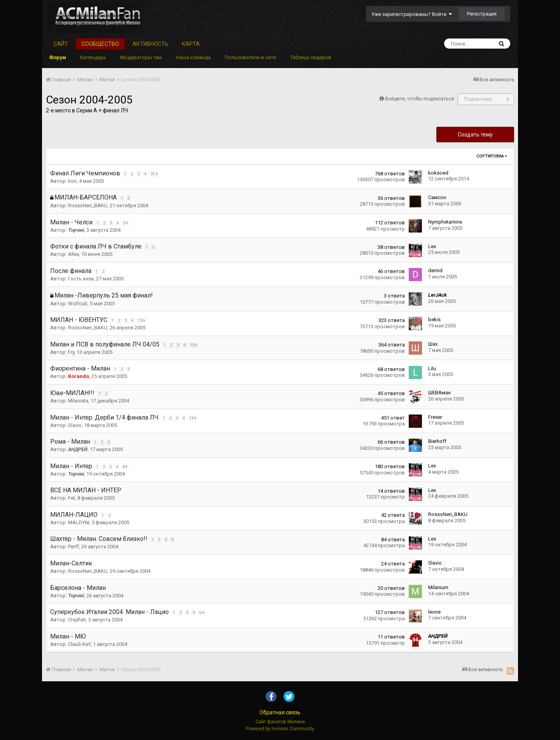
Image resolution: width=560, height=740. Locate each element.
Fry (71, 352)
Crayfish (77, 620)
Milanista (78, 401)
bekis (434, 319)
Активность (150, 44)
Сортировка (492, 156)
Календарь (93, 57)
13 (143, 321)
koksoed (438, 173)
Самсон (437, 197)
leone (434, 612)
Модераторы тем (141, 57)
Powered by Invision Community (280, 729)
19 (194, 418)
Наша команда (193, 57)
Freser (435, 417)
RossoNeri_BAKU (88, 206)
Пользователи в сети (250, 57)
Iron (72, 181)
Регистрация (482, 14)
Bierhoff (437, 441)
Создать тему (475, 135)
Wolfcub (78, 304)
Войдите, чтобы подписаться (420, 99)
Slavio (75, 425)
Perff (73, 547)
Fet (72, 498)
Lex (432, 246)
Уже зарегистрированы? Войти (412, 14)
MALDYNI (79, 522)
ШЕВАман (439, 393)
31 (155, 174)
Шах (433, 344)
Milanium (438, 587)
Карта (191, 44)
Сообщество (100, 44)
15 (195, 345)
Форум (58, 57)
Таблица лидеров (311, 57)
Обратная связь (280, 712)
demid (435, 270)
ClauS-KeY (79, 644)
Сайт (61, 44)
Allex (73, 254)
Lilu (432, 368)
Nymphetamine (445, 222)
